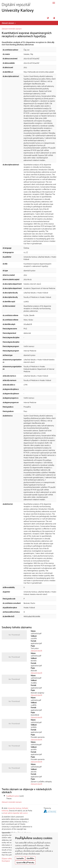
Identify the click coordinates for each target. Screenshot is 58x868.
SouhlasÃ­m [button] (20, 858)
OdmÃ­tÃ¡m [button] (30, 858)
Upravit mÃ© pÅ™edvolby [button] (25, 862)
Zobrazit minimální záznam (12, 29)
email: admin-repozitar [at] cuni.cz (15, 813)
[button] (48, 18)
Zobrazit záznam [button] (9, 23)
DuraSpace (6, 861)
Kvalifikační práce (13, 796)
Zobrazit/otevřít (36, 651)
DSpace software (8, 858)
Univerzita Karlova (14, 808)
